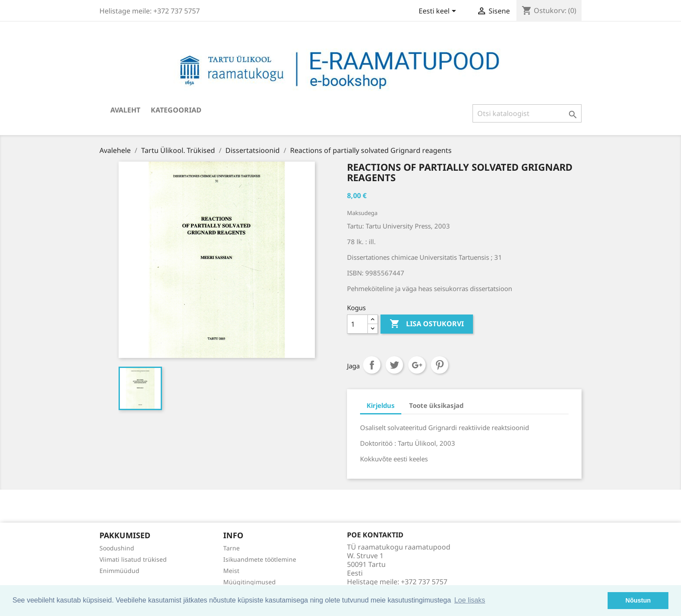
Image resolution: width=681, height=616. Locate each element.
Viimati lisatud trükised (133, 559)
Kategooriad (176, 110)
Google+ (417, 365)
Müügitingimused (250, 582)
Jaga (372, 365)
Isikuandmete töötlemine (260, 559)
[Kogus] (357, 324)
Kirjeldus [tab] (381, 405)
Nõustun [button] (638, 600)
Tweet (394, 365)
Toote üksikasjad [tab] (436, 405)
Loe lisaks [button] (470, 600)
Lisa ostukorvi (427, 324)
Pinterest (440, 365)
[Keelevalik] (439, 12)
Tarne (231, 548)
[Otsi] (527, 113)
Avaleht (125, 110)
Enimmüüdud (119, 571)
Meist (231, 571)
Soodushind (117, 548)
